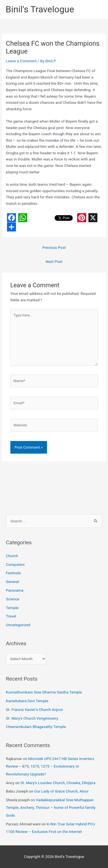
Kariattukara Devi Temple (27, 701)
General (12, 582)
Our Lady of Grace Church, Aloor (62, 791)
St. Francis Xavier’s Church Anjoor (34, 709)
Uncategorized (18, 625)
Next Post (54, 261)
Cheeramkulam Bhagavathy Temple (36, 727)
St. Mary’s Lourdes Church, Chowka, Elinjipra (58, 783)
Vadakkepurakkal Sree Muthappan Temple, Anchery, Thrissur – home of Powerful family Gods (51, 808)
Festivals (13, 573)
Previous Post (54, 247)
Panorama (15, 590)
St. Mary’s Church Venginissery (32, 718)
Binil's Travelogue (40, 9)
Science (13, 599)
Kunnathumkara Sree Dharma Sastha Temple (44, 692)
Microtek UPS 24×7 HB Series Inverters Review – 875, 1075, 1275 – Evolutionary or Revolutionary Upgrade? (50, 766)
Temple (12, 608)
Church (12, 556)
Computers (15, 564)
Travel (11, 616)
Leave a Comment (21, 61)
